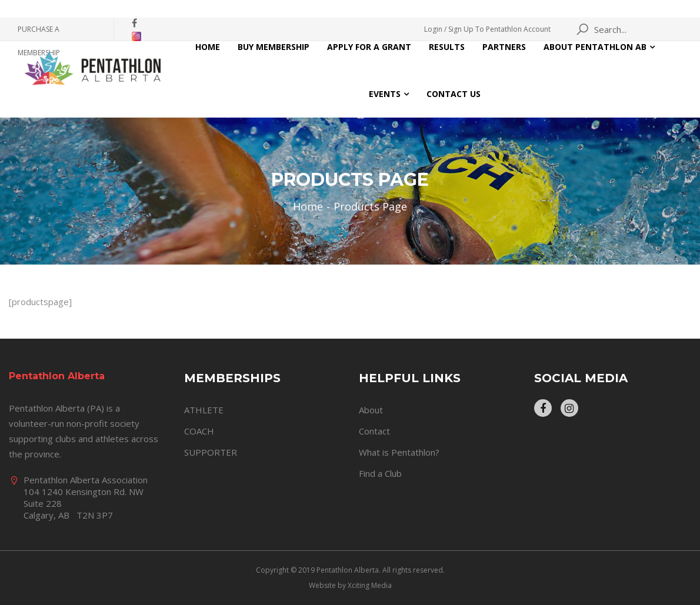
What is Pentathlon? (399, 452)
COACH (199, 431)
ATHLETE (204, 410)
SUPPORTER (211, 452)
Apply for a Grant (369, 47)
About (371, 410)
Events (385, 94)
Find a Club (380, 473)
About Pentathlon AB (595, 47)
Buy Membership (274, 47)
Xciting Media (370, 585)
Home (208, 47)
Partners (504, 47)
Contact (374, 431)
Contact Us (454, 94)
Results (447, 47)
